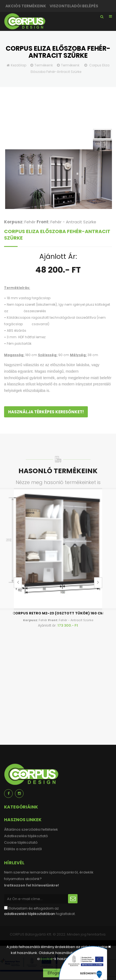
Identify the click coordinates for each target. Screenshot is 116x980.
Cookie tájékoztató (21, 842)
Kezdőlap (19, 65)
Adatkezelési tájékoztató (26, 836)
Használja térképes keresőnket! (46, 412)
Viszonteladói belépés (74, 6)
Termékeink (44, 65)
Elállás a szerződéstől (23, 849)
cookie (46, 959)
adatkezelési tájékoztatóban (30, 914)
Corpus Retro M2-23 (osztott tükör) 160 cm (58, 613)
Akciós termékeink (26, 6)
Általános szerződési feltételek (31, 829)
